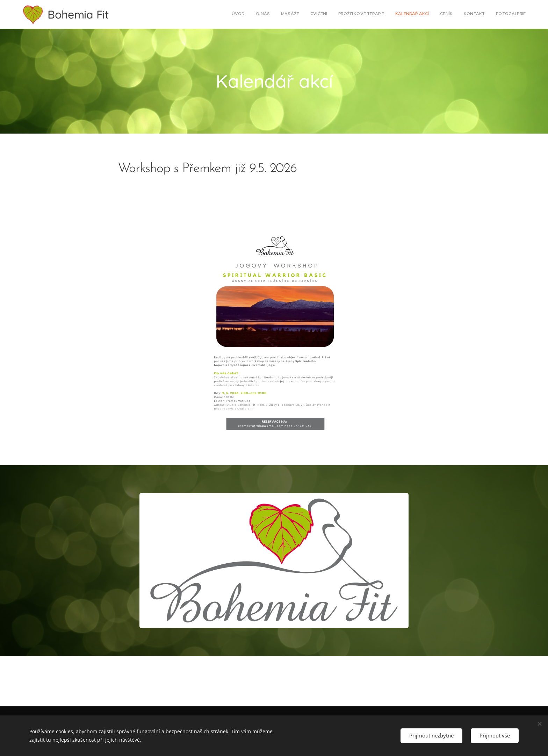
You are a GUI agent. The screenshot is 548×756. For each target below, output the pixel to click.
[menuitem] (438, 14)
